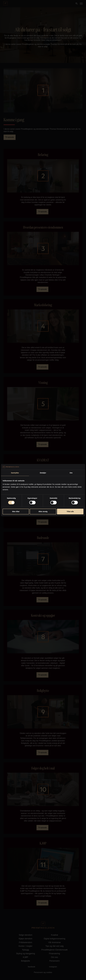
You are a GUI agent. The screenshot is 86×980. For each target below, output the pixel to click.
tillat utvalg (43, 511)
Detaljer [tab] (43, 473)
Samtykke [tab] (15, 473)
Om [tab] (71, 473)
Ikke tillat (16, 511)
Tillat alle (70, 511)
